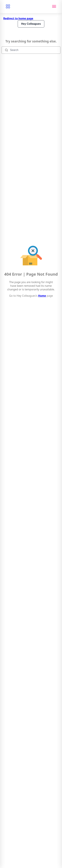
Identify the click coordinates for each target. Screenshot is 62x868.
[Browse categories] (8, 7)
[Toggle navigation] (54, 7)
